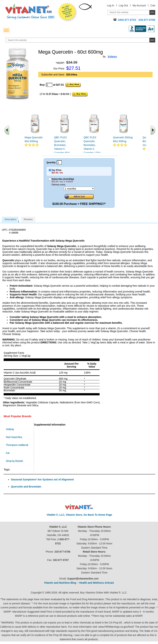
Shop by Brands (15, 461)
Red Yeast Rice (14, 437)
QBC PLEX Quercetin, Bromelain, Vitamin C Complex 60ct (62, 145)
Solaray (10, 429)
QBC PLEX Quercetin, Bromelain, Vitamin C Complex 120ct (92, 145)
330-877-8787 (61, 560)
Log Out (123, 5)
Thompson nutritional (17, 445)
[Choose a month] (79, 189)
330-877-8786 (62, 552)
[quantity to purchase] (49, 85)
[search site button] (152, 40)
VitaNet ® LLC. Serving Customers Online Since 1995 (30, 12)
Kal (8, 453)
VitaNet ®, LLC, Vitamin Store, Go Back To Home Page (79, 515)
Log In (111, 5)
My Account (139, 5)
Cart (153, 5)
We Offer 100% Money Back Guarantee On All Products (68, 12)
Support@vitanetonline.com (83, 579)
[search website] (80, 40)
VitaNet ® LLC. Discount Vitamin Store (79, 507)
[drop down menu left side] (6, 30)
